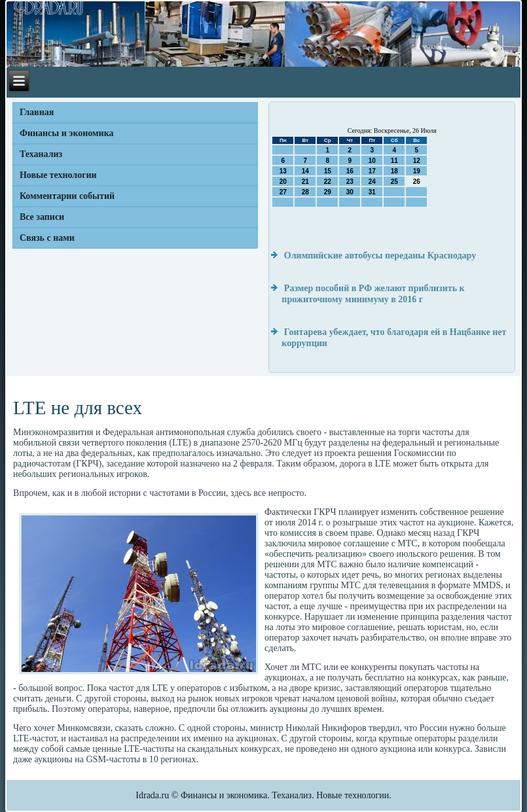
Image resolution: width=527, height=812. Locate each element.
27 (283, 192)
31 (372, 192)
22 (328, 182)
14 (305, 171)
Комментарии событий (67, 196)
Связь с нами (47, 238)
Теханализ (41, 154)
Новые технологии (58, 175)
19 (417, 171)
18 (394, 171)
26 (417, 182)
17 (372, 171)
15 (328, 171)
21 (305, 182)
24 (372, 182)
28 (305, 192)
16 (350, 171)
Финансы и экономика (67, 133)
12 (417, 161)
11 (394, 161)
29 (328, 192)
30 (350, 192)
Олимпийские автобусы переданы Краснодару (380, 256)
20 (283, 182)
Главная (37, 112)
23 (350, 182)
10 (372, 161)
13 (283, 171)
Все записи (42, 217)
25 (394, 182)
